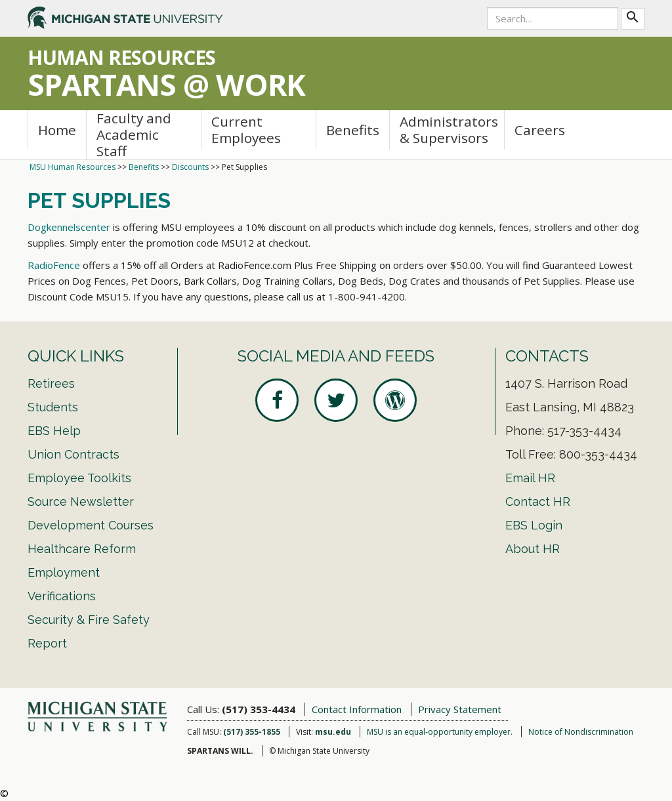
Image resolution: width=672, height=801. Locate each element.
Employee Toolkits (79, 478)
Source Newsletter (81, 502)
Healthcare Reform (82, 549)
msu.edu (333, 732)
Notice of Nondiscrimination (581, 732)
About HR (533, 549)
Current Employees (246, 130)
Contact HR (538, 502)
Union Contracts (73, 454)
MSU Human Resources (73, 167)
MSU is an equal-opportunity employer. (440, 732)
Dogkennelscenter (69, 227)
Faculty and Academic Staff (134, 135)
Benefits (353, 130)
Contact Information (357, 709)
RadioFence (54, 265)
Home (57, 130)
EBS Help (54, 431)
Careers (540, 130)
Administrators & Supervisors (449, 130)
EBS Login (534, 525)
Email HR (530, 478)
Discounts (190, 167)
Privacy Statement (460, 709)
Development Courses (91, 525)
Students (53, 407)
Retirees (51, 383)
